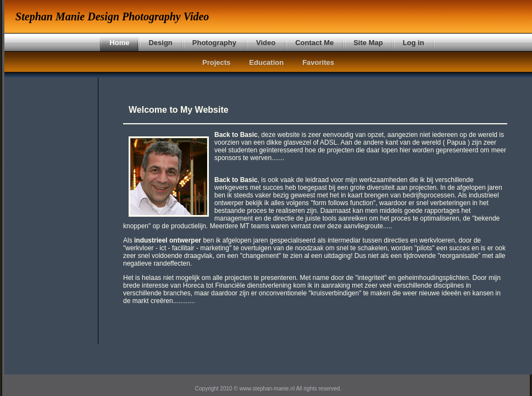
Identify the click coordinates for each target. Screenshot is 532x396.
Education (266, 62)
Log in (414, 43)
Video (266, 43)
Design (160, 43)
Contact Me (314, 43)
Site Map (368, 43)
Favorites (318, 62)
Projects (216, 62)
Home (119, 43)
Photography (214, 43)
